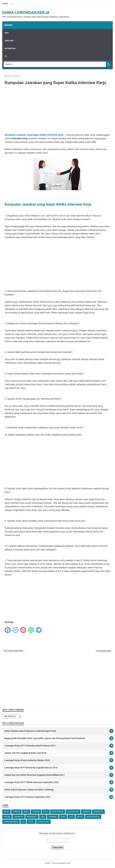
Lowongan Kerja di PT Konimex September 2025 (27, 797)
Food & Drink (58, 812)
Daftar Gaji (10, 48)
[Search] (55, 64)
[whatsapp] (31, 630)
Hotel (31, 822)
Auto (46, 812)
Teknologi (98, 812)
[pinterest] (23, 630)
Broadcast (32, 817)
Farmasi (86, 812)
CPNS (63, 817)
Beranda (9, 25)
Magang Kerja (93, 817)
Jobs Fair (9, 41)
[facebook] (8, 630)
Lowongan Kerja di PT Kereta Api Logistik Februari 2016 (31, 768)
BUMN (6, 812)
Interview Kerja (11, 822)
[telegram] (39, 630)
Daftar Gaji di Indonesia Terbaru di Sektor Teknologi (29, 790)
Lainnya (16, 812)
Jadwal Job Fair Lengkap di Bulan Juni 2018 (25, 753)
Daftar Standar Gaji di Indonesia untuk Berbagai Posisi (30, 731)
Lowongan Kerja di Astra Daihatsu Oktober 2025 (27, 760)
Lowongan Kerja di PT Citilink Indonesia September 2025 (31, 782)
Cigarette (19, 817)
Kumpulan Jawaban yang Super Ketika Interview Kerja (34, 135)
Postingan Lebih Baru (14, 651)
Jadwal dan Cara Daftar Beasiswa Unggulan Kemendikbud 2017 (35, 775)
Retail (80, 817)
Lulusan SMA (73, 812)
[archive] (12, 716)
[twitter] (15, 630)
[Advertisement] (57, 110)
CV (6, 56)
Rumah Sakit (43, 822)
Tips (6, 33)
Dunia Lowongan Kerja (26, 13)
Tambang (53, 817)
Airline (7, 817)
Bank (26, 812)
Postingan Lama (104, 651)
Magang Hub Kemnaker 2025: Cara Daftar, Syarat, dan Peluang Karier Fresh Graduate (45, 738)
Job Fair (36, 812)
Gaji (71, 817)
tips (43, 817)
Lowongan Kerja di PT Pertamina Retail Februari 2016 (30, 746)
